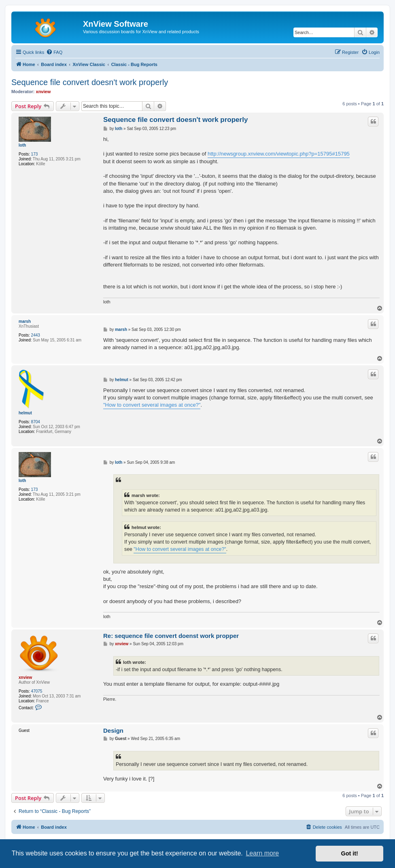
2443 (36, 335)
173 (35, 154)
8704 (36, 422)
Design (113, 730)
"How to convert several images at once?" (152, 405)
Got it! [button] (350, 853)
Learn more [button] (262, 853)
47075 (37, 691)
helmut (25, 413)
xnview (44, 92)
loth (22, 145)
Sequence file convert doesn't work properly (90, 82)
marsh (25, 321)
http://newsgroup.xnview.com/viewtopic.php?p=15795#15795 (279, 154)
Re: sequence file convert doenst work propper (171, 636)
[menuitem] (54, 52)
